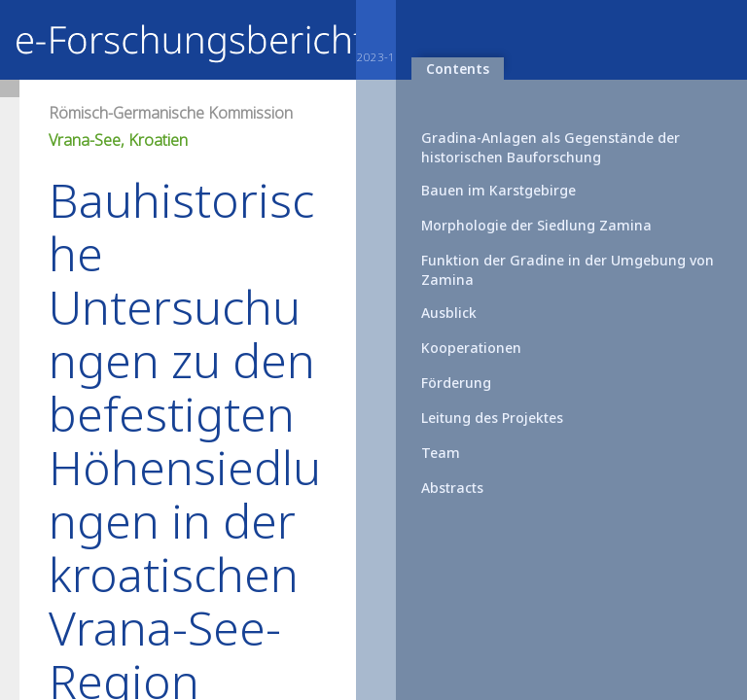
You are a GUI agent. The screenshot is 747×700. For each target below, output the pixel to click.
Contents (458, 69)
